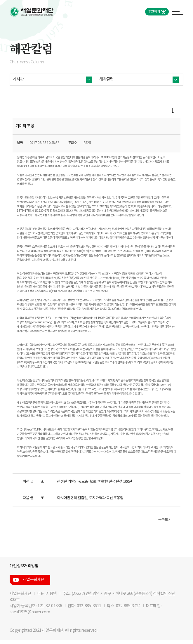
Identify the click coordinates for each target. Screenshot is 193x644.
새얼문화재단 (34, 580)
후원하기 (154, 12)
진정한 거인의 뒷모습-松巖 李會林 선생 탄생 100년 (94, 482)
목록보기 (165, 520)
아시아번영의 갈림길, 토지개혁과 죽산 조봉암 (90, 498)
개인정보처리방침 (24, 566)
